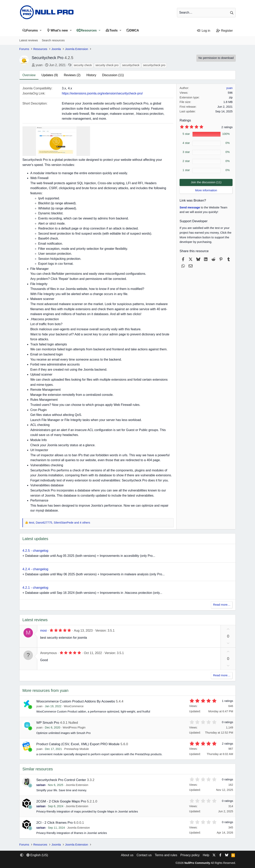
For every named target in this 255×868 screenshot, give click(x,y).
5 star (186, 134)
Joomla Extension (77, 785)
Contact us (144, 855)
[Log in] (203, 31)
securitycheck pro (154, 65)
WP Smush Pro (48, 723)
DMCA (134, 30)
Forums (32, 30)
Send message (190, 207)
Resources (89, 30)
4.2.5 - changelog (35, 551)
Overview (29, 75)
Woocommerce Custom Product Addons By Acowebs (76, 701)
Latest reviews (29, 40)
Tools (113, 30)
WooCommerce (74, 706)
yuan (39, 65)
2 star (186, 161)
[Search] (206, 13)
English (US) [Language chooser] (37, 855)
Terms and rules (166, 855)
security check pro (107, 65)
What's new (59, 30)
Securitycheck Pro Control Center (61, 780)
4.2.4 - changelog (35, 569)
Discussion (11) (113, 75)
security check (83, 65)
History (91, 75)
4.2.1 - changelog (35, 588)
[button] (41, 30)
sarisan (41, 785)
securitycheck (131, 65)
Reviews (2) (72, 75)
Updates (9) (50, 75)
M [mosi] (28, 633)
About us (127, 855)
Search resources (53, 40)
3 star (186, 152)
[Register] (225, 31)
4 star (186, 143)
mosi (44, 631)
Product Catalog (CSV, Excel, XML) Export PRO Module (78, 744)
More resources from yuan (45, 690)
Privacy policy (190, 855)
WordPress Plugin (74, 727)
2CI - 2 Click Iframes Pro (54, 823)
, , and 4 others (59, 523)
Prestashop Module (77, 749)
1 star (186, 170)
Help (206, 855)
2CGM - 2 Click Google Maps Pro (61, 801)
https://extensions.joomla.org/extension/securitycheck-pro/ (102, 93)
